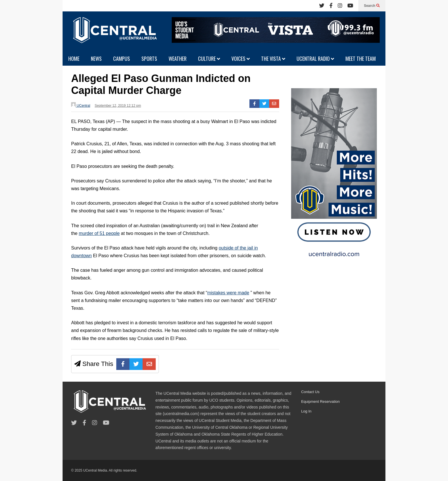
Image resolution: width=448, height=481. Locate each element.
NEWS (96, 59)
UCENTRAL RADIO (315, 59)
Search (372, 6)
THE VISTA (273, 59)
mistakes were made (228, 293)
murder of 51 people (99, 233)
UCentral (81, 105)
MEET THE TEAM (361, 59)
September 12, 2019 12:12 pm (118, 106)
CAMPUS (122, 59)
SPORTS (149, 59)
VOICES (241, 59)
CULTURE (209, 59)
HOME (74, 59)
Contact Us (310, 392)
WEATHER (178, 59)
